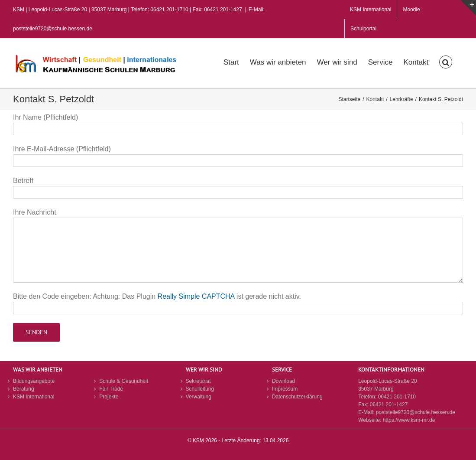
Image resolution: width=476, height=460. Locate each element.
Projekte (109, 397)
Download (283, 381)
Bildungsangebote (34, 381)
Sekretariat (198, 381)
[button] (446, 61)
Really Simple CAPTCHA (196, 296)
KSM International (34, 397)
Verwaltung (199, 397)
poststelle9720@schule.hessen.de (416, 412)
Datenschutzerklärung (297, 397)
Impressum (285, 389)
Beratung (24, 389)
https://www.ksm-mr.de (409, 420)
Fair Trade (111, 389)
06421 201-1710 (397, 397)
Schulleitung (200, 389)
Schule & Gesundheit (124, 381)
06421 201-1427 (389, 405)
